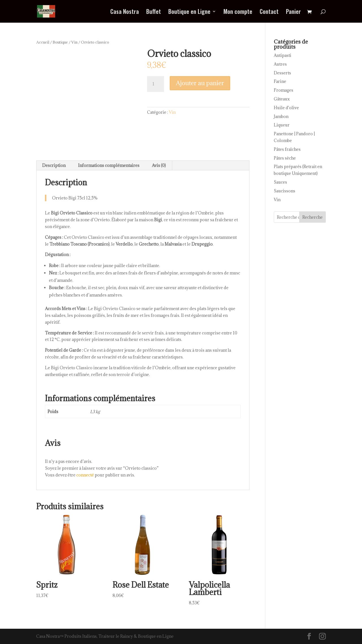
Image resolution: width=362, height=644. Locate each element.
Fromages (284, 90)
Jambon (281, 116)
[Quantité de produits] (156, 84)
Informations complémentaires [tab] (109, 165)
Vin (74, 42)
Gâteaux (282, 99)
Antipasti (283, 55)
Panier (293, 12)
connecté (85, 475)
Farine (280, 81)
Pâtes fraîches (287, 149)
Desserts (282, 73)
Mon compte (238, 12)
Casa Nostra (125, 12)
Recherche (313, 217)
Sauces (280, 182)
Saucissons (285, 191)
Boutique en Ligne (189, 12)
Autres (280, 64)
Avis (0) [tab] (159, 165)
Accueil (43, 42)
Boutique (60, 42)
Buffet (154, 12)
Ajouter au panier (200, 83)
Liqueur (282, 125)
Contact (269, 12)
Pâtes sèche (285, 158)
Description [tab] (54, 165)
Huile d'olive (286, 108)
